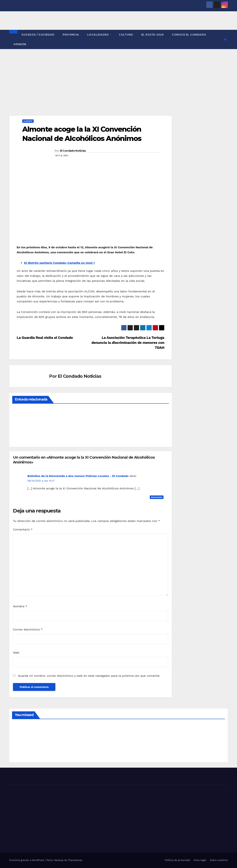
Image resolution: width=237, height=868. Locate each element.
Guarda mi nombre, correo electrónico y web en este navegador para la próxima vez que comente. (89, 676)
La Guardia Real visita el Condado (45, 338)
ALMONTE (28, 121)
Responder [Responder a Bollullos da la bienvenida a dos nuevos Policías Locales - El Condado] (157, 497)
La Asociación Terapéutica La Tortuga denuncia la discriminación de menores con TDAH (128, 343)
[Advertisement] (118, 77)
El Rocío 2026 (153, 35)
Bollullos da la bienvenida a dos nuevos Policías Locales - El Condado (78, 476)
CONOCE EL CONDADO (189, 35)
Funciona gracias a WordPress (27, 860)
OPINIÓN (20, 44)
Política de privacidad (177, 860)
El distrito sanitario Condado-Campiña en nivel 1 (59, 263)
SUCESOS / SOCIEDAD (38, 35)
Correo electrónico (28, 629)
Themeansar (75, 860)
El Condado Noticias (73, 151)
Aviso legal (200, 860)
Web (16, 653)
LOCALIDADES (98, 35)
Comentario (23, 529)
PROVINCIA (71, 35)
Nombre (20, 606)
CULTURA (126, 35)
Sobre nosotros (219, 860)
